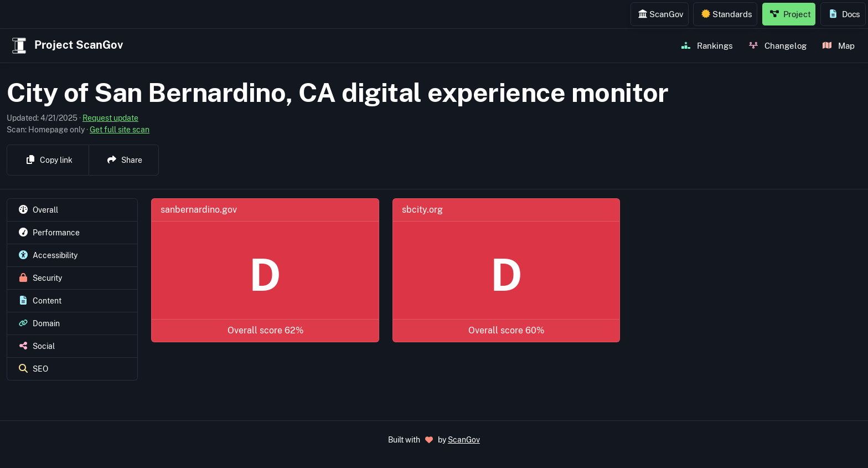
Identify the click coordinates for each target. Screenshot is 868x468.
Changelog (778, 45)
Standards (727, 14)
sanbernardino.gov (199, 210)
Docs (844, 14)
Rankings (707, 45)
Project (790, 14)
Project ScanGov (66, 46)
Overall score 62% (265, 330)
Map (839, 45)
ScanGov (661, 14)
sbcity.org (422, 210)
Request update (110, 118)
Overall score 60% (506, 330)
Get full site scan (120, 130)
